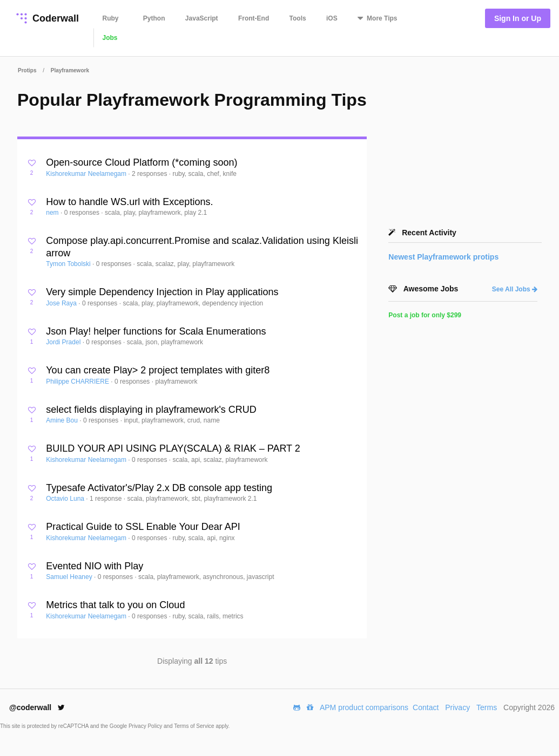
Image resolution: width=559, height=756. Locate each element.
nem (53, 213)
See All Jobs (515, 289)
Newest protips (443, 257)
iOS (332, 18)
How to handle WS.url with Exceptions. (129, 202)
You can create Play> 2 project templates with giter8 (158, 370)
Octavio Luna (66, 499)
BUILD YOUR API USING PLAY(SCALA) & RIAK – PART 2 (173, 448)
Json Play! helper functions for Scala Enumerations (156, 331)
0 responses (83, 213)
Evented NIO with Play (95, 566)
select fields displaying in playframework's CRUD (151, 410)
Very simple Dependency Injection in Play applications (162, 292)
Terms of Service (195, 726)
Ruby (111, 18)
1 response (107, 499)
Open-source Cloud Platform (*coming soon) (142, 162)
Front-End (254, 18)
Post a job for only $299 (425, 315)
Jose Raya (62, 303)
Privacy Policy (146, 726)
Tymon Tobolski (69, 264)
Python (154, 18)
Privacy (457, 707)
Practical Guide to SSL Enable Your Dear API (143, 527)
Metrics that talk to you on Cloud (115, 605)
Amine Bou (63, 420)
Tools (298, 18)
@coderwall (37, 707)
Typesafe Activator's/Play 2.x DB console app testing (159, 488)
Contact (426, 707)
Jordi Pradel (64, 342)
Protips (27, 70)
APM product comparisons (364, 707)
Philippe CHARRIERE (78, 382)
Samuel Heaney (70, 577)
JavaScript (202, 18)
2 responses (150, 174)
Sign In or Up (518, 18)
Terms (487, 707)
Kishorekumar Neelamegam (87, 174)
